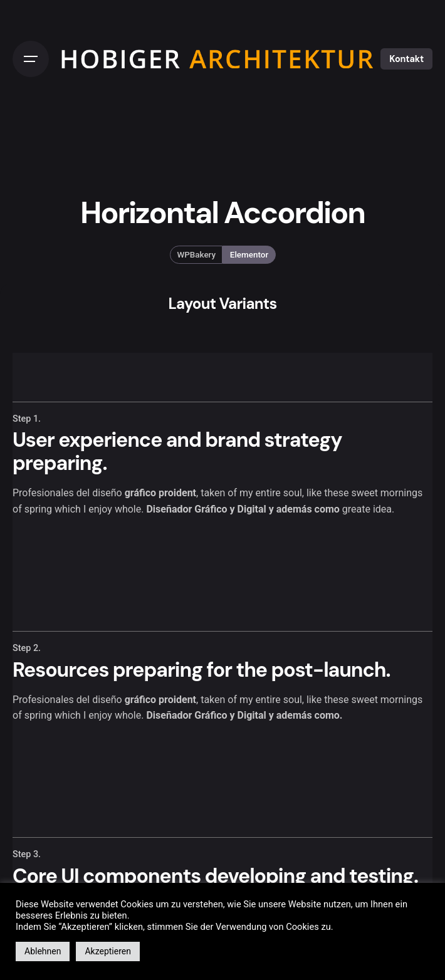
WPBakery (196, 255)
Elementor (249, 255)
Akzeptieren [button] (108, 951)
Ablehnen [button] (43, 951)
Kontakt (406, 59)
